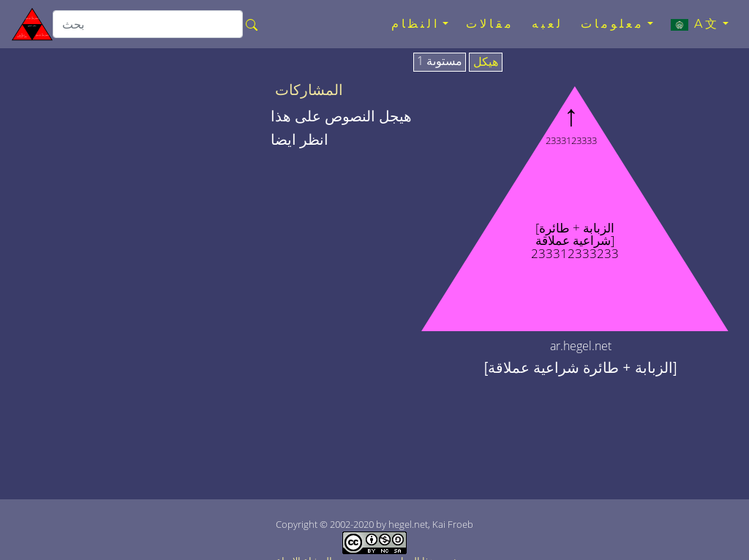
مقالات (490, 24)
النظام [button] (415, 24)
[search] (148, 24)
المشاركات (309, 90)
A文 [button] (695, 24)
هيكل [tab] (486, 62)
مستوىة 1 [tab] (440, 61)
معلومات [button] (613, 24)
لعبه (547, 24)
